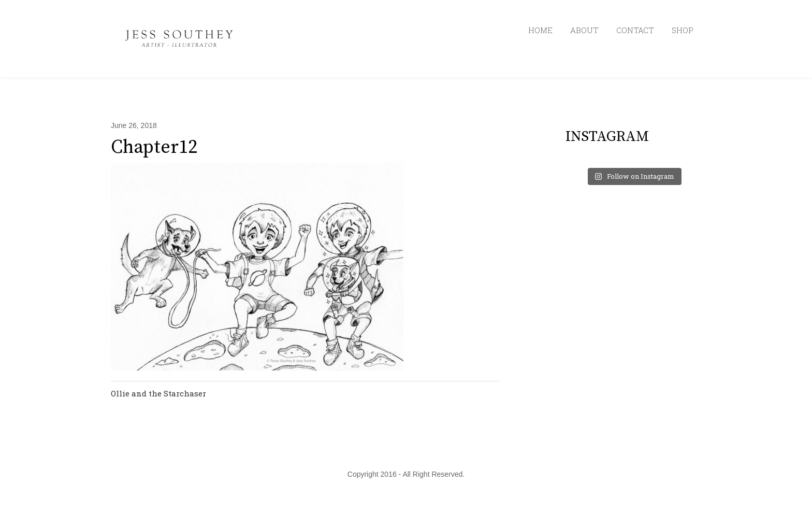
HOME (540, 30)
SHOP (683, 30)
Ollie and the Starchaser (158, 393)
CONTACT (635, 30)
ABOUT (584, 30)
